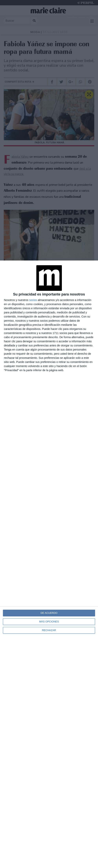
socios (33, 300)
